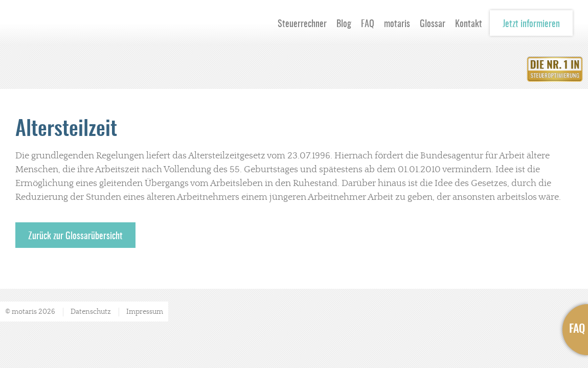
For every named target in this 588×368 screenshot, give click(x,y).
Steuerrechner (302, 25)
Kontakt (469, 25)
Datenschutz (91, 312)
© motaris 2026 (30, 312)
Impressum (145, 312)
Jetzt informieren (531, 25)
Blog (344, 25)
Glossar (433, 25)
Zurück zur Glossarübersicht (75, 237)
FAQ (368, 25)
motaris (397, 25)
